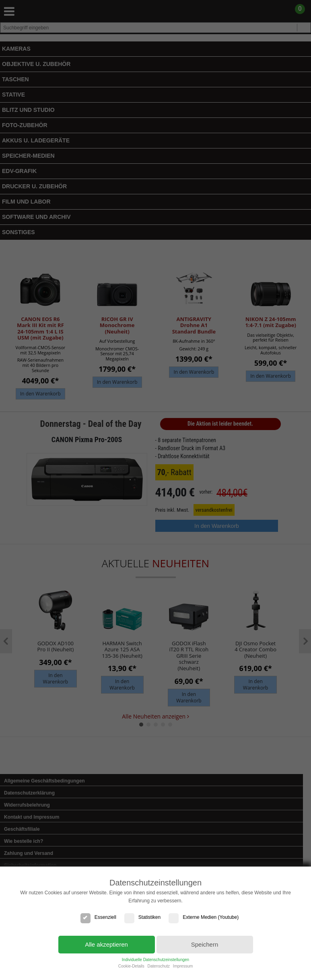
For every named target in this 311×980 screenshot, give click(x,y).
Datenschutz (159, 966)
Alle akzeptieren (106, 944)
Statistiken (142, 917)
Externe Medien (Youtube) (204, 917)
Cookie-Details (131, 966)
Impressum (183, 966)
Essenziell (98, 917)
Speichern (205, 944)
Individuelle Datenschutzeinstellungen (155, 960)
